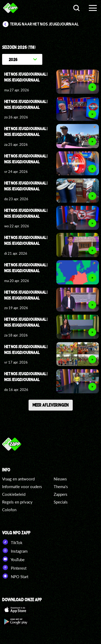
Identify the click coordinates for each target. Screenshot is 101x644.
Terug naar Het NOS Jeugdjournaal (44, 24)
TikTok (12, 542)
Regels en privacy (17, 502)
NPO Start (15, 576)
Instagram (15, 551)
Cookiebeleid (14, 494)
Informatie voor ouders (22, 487)
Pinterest (14, 568)
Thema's (61, 487)
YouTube (13, 559)
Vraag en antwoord (18, 479)
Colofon (9, 510)
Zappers (61, 494)
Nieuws (60, 479)
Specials (61, 502)
